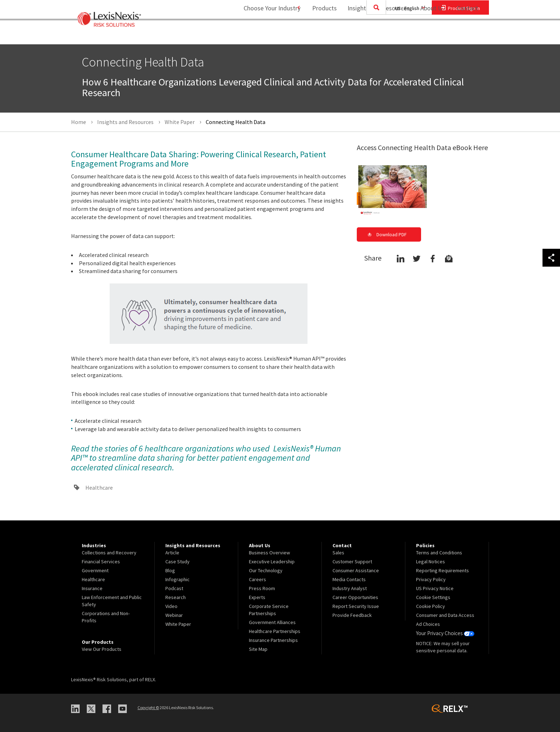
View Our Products (102, 649)
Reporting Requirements (442, 570)
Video (171, 606)
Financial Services (101, 562)
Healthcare (99, 488)
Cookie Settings (433, 597)
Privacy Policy (431, 579)
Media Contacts (349, 579)
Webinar (174, 615)
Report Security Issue (356, 606)
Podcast (174, 588)
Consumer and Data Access (445, 615)
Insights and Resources (374, 34)
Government (95, 570)
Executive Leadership (272, 562)
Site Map (258, 649)
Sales (338, 553)
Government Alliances (272, 622)
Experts (257, 597)
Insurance (92, 588)
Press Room (262, 588)
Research (176, 597)
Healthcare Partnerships (275, 631)
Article (172, 553)
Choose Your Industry (263, 34)
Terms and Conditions (439, 553)
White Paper (178, 624)
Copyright (148, 708)
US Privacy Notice (435, 588)
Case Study (177, 562)
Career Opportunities (355, 597)
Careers (257, 579)
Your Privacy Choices (444, 633)
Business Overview (269, 553)
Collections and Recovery (109, 553)
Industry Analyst (350, 588)
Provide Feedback (352, 615)
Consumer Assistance (356, 570)
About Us (428, 34)
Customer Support (352, 562)
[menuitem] (320, 34)
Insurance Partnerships (273, 640)
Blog (170, 570)
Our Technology (266, 570)
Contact (467, 34)
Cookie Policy (431, 606)
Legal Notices (431, 562)
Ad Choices (428, 624)
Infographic (177, 579)
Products (320, 34)
